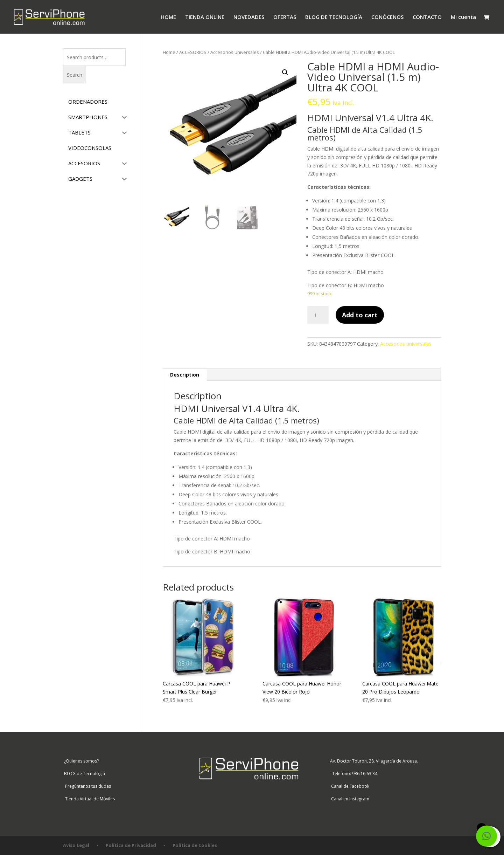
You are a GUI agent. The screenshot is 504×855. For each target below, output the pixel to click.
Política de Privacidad (131, 845)
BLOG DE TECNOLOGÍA (334, 17)
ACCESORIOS (193, 52)
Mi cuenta (463, 17)
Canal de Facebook (349, 786)
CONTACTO (427, 17)
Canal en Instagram (349, 799)
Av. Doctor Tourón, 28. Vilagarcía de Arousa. (373, 761)
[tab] (185, 375)
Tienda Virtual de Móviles (89, 799)
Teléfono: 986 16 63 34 (353, 774)
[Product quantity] (318, 315)
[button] (486, 836)
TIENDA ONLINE (205, 17)
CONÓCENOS (387, 17)
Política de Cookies (195, 845)
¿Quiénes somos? (81, 761)
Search (75, 75)
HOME (168, 17)
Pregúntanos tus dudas (87, 786)
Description (185, 375)
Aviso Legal (76, 845)
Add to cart (360, 315)
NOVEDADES (249, 17)
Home (169, 52)
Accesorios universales (235, 52)
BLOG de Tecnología (84, 774)
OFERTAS (285, 17)
